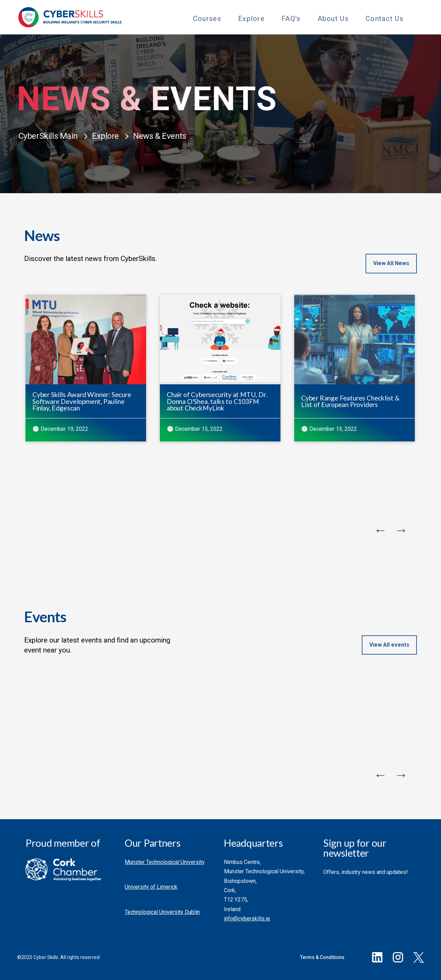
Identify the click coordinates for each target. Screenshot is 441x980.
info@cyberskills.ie (247, 919)
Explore (251, 19)
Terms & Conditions (322, 957)
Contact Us (384, 19)
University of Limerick (151, 887)
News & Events (160, 136)
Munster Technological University (165, 862)
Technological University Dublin (162, 912)
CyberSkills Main (48, 136)
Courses (207, 19)
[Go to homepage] (70, 17)
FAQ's (291, 19)
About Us (333, 19)
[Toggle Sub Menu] (227, 18)
